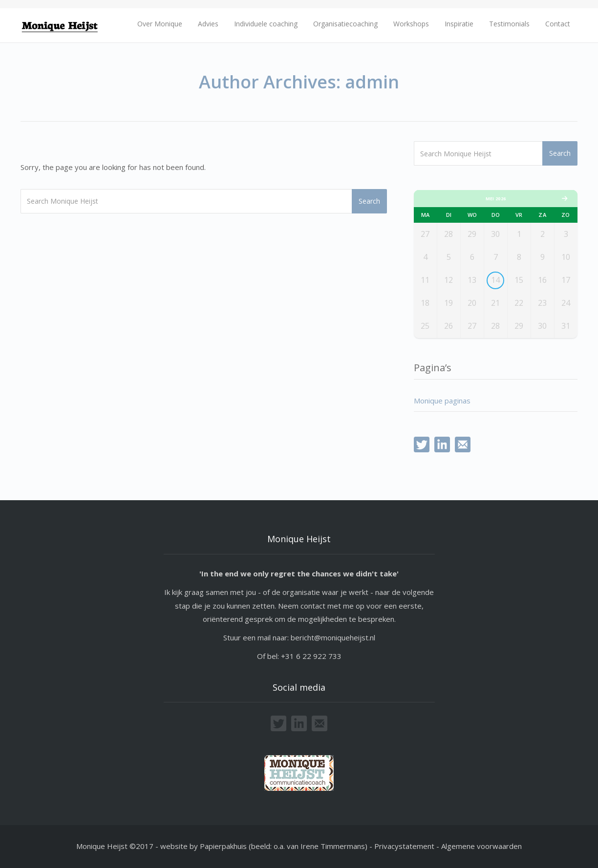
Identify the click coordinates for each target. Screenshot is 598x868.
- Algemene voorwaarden (479, 846)
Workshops (411, 24)
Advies (208, 24)
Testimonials (509, 24)
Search (369, 201)
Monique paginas (442, 401)
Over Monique (160, 24)
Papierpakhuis (223, 846)
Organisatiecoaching (345, 24)
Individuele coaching (266, 24)
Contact (558, 24)
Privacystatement (405, 846)
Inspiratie (459, 24)
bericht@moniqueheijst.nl (333, 637)
